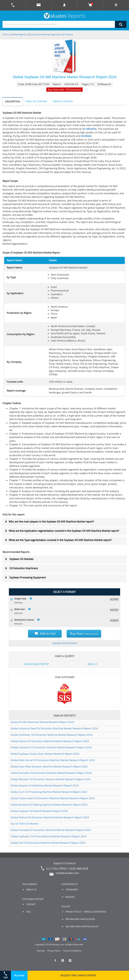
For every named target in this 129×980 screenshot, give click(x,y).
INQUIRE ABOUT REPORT (37, 664)
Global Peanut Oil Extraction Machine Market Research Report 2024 (50, 741)
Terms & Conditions (72, 951)
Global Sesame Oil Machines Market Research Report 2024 (45, 785)
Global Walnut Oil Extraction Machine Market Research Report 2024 (50, 817)
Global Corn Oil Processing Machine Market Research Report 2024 (49, 792)
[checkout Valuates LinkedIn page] (64, 962)
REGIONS (70, 897)
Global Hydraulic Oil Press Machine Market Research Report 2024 (49, 836)
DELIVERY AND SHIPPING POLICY (82, 926)
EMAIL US (92, 664)
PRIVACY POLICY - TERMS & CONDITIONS (86, 912)
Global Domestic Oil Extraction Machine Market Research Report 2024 (51, 773)
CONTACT (31, 904)
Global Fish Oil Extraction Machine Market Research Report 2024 (48, 843)
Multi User (20, 609)
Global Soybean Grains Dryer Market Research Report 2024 (45, 754)
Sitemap (41, 951)
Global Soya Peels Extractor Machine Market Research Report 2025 (49, 766)
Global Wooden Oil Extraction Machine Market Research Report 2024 (51, 779)
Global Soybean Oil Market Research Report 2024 (39, 811)
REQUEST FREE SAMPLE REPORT (78, 975)
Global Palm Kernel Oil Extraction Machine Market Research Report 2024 (53, 760)
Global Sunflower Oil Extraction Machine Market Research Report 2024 (52, 735)
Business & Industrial (39, 34)
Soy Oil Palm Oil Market (24, 824)
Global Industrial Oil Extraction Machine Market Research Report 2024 (51, 747)
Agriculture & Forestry (62, 34)
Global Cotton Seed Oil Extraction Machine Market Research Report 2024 (53, 798)
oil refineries (89, 129)
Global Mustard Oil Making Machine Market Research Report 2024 (49, 805)
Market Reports (19, 34)
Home (6, 34)
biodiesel (86, 136)
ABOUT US (31, 890)
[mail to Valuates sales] (39, 5)
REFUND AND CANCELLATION (80, 919)
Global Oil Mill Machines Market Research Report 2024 (42, 722)
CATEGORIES (72, 890)
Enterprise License (24, 620)
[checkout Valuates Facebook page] (57, 962)
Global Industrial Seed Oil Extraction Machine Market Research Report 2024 (54, 728)
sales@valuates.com (67, 873)
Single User (20, 599)
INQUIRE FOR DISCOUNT (65, 643)
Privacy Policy (54, 951)
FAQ (28, 912)
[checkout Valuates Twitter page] (72, 962)
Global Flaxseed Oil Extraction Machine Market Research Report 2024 (51, 830)
